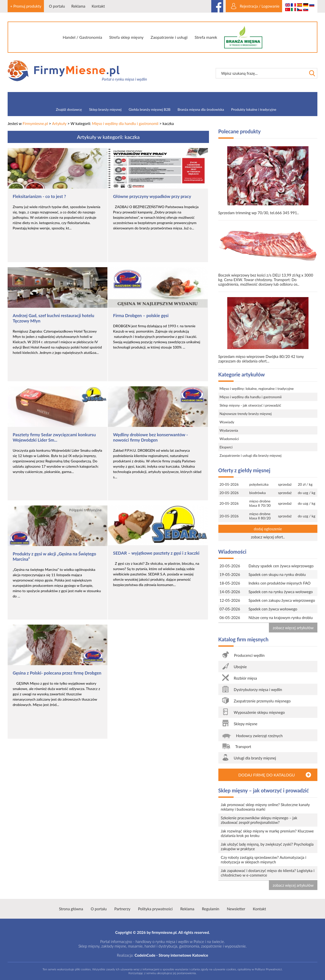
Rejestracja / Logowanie (259, 6)
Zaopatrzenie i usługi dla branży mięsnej (251, 455)
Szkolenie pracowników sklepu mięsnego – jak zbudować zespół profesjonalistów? (259, 820)
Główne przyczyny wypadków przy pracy (152, 196)
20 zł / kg (305, 484)
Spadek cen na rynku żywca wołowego (281, 592)
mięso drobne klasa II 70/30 (260, 503)
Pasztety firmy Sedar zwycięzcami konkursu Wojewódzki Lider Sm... (54, 437)
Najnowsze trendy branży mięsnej (246, 414)
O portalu (57, 6)
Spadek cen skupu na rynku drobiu (277, 574)
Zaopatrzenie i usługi (169, 37)
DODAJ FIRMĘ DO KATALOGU (266, 775)
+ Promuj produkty (26, 6)
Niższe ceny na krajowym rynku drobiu (281, 618)
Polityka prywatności (155, 909)
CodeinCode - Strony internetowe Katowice (171, 955)
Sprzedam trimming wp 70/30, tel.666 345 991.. (268, 181)
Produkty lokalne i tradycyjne (254, 109)
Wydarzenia (229, 430)
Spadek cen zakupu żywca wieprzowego (282, 600)
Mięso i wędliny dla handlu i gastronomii (125, 123)
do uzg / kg (307, 493)
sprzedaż (285, 484)
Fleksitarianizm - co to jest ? (39, 196)
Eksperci (226, 447)
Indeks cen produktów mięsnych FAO (280, 583)
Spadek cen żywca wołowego (273, 609)
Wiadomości (229, 439)
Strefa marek (206, 37)
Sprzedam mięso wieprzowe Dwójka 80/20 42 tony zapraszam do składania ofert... (268, 330)
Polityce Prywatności (268, 969)
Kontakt (98, 6)
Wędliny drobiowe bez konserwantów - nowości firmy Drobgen (150, 437)
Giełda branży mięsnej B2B (150, 109)
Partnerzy (122, 909)
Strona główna (71, 909)
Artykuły (59, 123)
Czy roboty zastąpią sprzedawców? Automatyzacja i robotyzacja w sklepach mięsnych (264, 860)
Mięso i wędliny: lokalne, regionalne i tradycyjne (257, 388)
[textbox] (261, 73)
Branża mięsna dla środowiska (201, 109)
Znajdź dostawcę (69, 109)
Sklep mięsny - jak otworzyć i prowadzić (250, 405)
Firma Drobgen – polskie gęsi (141, 315)
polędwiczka (259, 484)
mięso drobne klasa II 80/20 (260, 516)
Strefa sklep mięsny (126, 37)
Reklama (78, 6)
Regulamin (210, 909)
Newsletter (236, 909)
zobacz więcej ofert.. (268, 537)
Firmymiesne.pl (35, 123)
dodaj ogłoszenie (268, 529)
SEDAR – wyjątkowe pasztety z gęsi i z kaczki (156, 553)
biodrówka (258, 493)
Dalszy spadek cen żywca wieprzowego (281, 566)
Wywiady (227, 422)
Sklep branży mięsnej (105, 109)
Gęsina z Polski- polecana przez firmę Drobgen (57, 673)
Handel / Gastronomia (82, 37)
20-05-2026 (229, 484)
